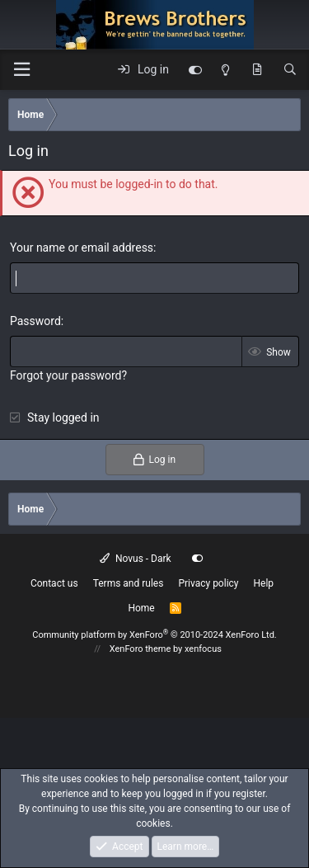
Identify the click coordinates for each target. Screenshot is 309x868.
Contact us (54, 583)
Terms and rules (129, 583)
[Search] (290, 70)
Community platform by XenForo (154, 635)
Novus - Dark (135, 559)
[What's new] (257, 70)
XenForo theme (140, 649)
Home (141, 608)
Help (264, 583)
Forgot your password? (68, 375)
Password (35, 321)
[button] (21, 70)
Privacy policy (208, 583)
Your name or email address (82, 248)
